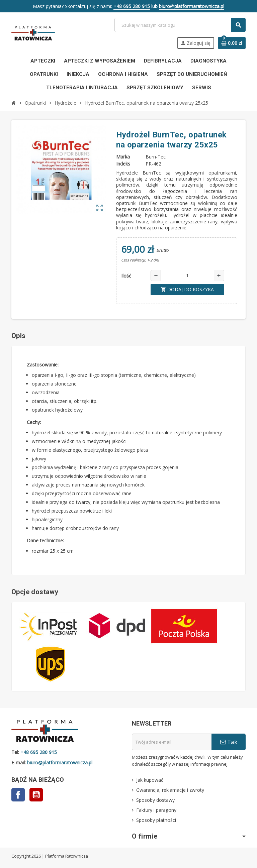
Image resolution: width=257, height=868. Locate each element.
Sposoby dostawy (155, 800)
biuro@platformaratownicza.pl (192, 6)
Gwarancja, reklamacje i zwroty (170, 790)
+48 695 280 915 (132, 6)
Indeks (123, 164)
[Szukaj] (180, 25)
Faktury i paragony (156, 810)
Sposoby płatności (156, 820)
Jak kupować (150, 780)
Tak (229, 742)
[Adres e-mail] (172, 742)
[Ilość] (187, 276)
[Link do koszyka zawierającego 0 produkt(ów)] (232, 43)
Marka (123, 157)
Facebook (18, 795)
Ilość (126, 276)
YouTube (36, 795)
